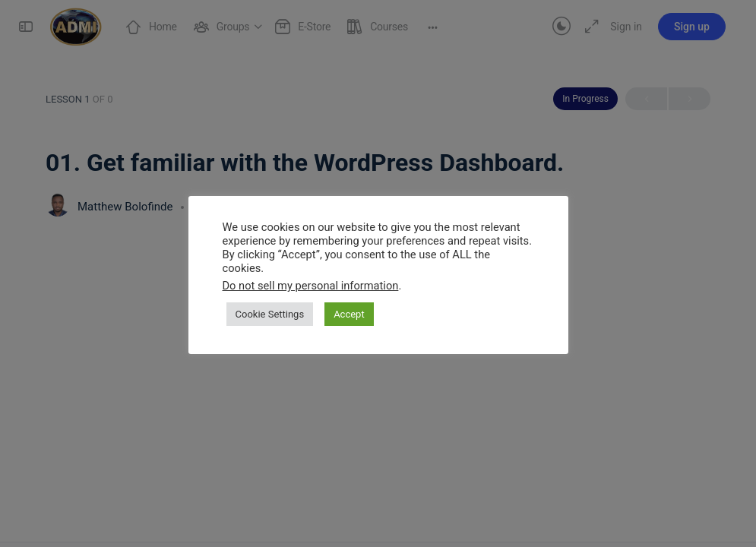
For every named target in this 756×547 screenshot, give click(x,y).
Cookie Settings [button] (270, 314)
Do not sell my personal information (311, 286)
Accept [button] (349, 314)
